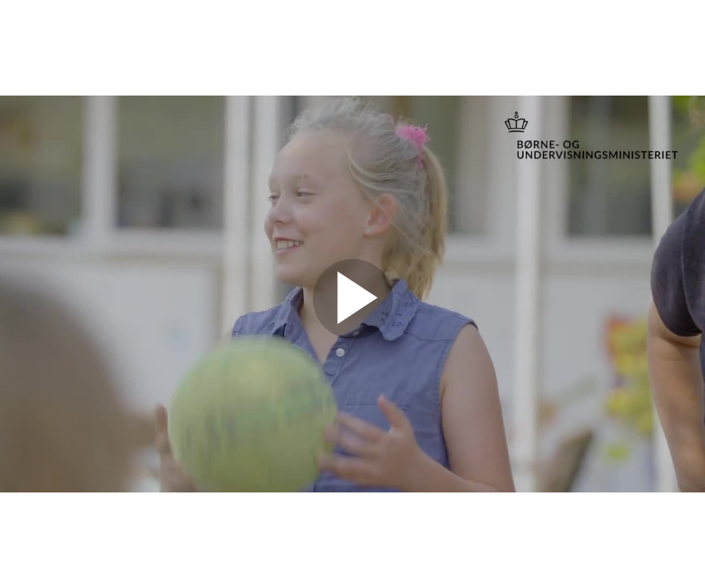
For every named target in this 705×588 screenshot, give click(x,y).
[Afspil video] (353, 335)
